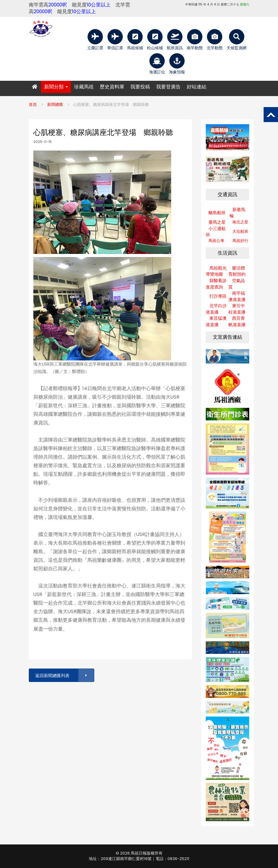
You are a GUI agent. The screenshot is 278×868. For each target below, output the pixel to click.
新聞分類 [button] (56, 87)
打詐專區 (218, 296)
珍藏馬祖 (84, 87)
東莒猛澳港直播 (216, 321)
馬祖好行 (240, 241)
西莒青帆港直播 (237, 321)
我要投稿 (140, 87)
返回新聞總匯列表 (64, 675)
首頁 (33, 104)
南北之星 (240, 222)
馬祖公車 (216, 241)
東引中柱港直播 (237, 309)
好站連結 (197, 87)
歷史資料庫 (112, 87)
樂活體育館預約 (237, 271)
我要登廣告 (168, 87)
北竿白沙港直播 (216, 309)
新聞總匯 (55, 104)
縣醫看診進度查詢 (216, 284)
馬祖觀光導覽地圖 (216, 271)
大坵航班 (240, 231)
